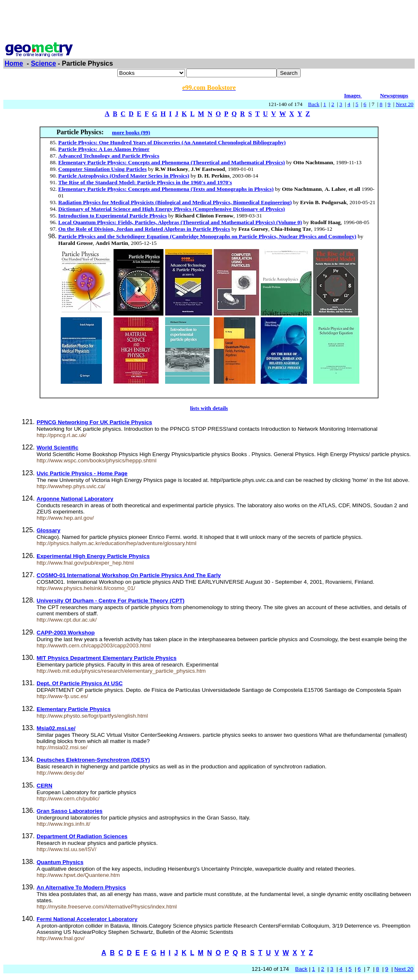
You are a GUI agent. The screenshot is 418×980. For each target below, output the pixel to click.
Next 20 (404, 104)
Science (43, 63)
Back (314, 104)
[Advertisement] (209, 22)
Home (14, 63)
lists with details (209, 408)
